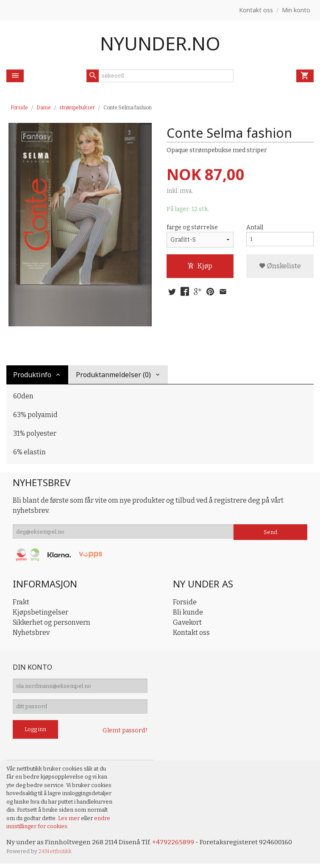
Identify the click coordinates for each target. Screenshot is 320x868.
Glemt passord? (125, 734)
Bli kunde (188, 612)
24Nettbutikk (55, 855)
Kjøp (200, 266)
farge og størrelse (192, 228)
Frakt (21, 602)
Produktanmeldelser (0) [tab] (113, 375)
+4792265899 (175, 846)
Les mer (70, 822)
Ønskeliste (280, 266)
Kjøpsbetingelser (40, 612)
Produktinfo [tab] (32, 375)
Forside (19, 108)
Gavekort (187, 622)
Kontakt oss (191, 633)
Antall (255, 228)
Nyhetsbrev (31, 633)
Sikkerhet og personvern (51, 622)
